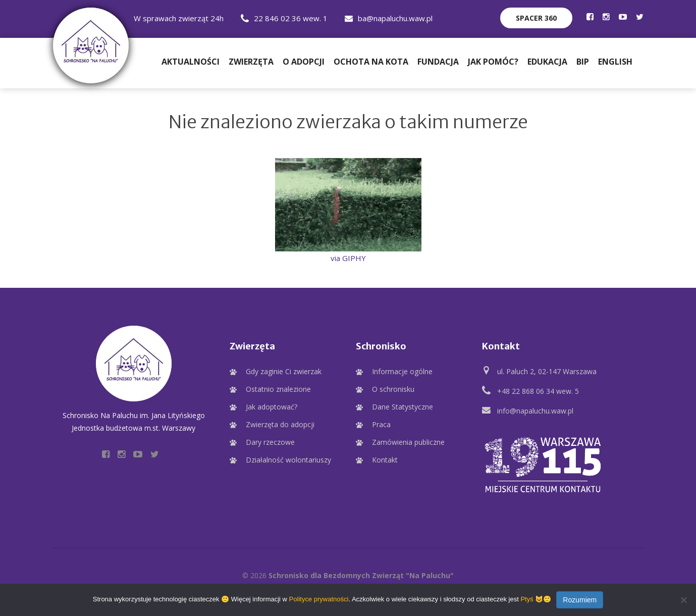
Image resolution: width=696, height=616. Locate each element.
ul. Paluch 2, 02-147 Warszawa (547, 371)
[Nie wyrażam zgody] (683, 600)
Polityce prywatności (319, 599)
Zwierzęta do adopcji (280, 424)
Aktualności (191, 62)
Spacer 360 (536, 18)
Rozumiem (580, 600)
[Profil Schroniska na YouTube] (623, 17)
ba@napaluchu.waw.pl (389, 18)
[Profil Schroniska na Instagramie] (606, 17)
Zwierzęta (251, 62)
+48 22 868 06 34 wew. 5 (538, 391)
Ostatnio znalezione (278, 389)
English (615, 62)
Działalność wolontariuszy (288, 460)
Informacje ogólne (402, 371)
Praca (381, 424)
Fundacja (438, 62)
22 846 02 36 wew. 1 (284, 18)
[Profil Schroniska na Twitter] (640, 17)
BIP (583, 62)
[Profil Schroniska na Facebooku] (590, 17)
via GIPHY (348, 258)
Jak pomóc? (493, 62)
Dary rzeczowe (270, 442)
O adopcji (304, 62)
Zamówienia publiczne (408, 442)
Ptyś (527, 599)
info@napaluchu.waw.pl (535, 411)
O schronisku (393, 389)
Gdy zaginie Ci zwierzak (284, 371)
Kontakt (385, 460)
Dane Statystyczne (403, 407)
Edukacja (547, 62)
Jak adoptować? (272, 407)
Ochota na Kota (371, 62)
